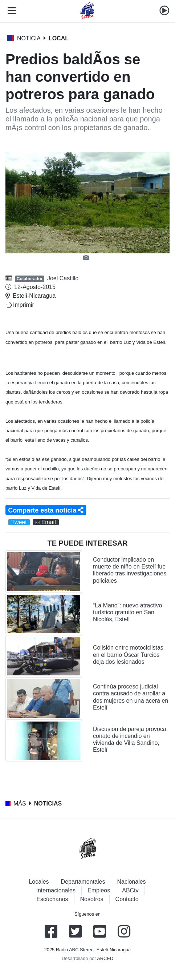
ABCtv (130, 890)
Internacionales (56, 890)
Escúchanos (52, 899)
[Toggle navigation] (10, 11)
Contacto (127, 899)
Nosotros (92, 899)
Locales (39, 882)
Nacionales (131, 882)
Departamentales (83, 882)
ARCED (105, 958)
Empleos (99, 890)
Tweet (19, 522)
